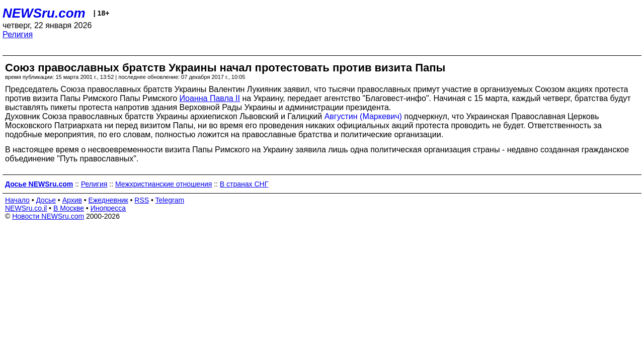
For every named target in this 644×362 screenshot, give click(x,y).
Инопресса (108, 208)
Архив (72, 200)
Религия (18, 34)
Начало (17, 200)
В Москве (69, 208)
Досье (46, 200)
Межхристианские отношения (164, 184)
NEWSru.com (44, 13)
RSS (142, 200)
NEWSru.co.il (26, 208)
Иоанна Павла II (210, 98)
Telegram (170, 200)
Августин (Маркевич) (363, 116)
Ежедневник (108, 200)
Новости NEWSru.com (48, 216)
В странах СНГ (244, 184)
